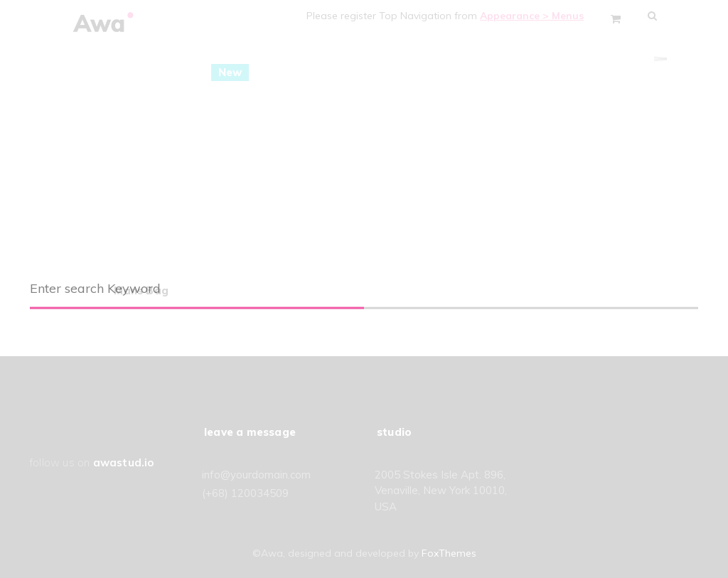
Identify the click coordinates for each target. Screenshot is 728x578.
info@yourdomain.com (256, 475)
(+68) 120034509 (245, 493)
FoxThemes (449, 553)
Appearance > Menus (537, 16)
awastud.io (124, 462)
